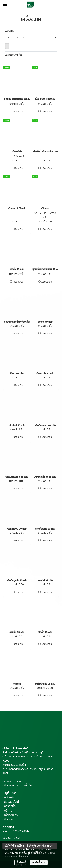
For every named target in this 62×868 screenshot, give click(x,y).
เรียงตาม (11, 31)
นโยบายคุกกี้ (23, 856)
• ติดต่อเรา (9, 819)
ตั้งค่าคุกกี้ (21, 862)
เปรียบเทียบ (18, 112)
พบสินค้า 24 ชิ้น (13, 55)
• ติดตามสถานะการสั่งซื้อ (17, 785)
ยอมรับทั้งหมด (39, 862)
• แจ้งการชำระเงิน (13, 781)
